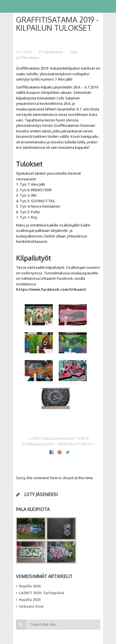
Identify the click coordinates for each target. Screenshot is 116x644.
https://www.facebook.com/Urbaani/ (51, 289)
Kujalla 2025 (30, 599)
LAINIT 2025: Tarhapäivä (42, 593)
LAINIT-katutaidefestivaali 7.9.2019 (59, 438)
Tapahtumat (53, 52)
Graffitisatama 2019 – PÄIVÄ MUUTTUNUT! (57, 444)
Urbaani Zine (31, 606)
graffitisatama (28, 57)
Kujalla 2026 (30, 586)
